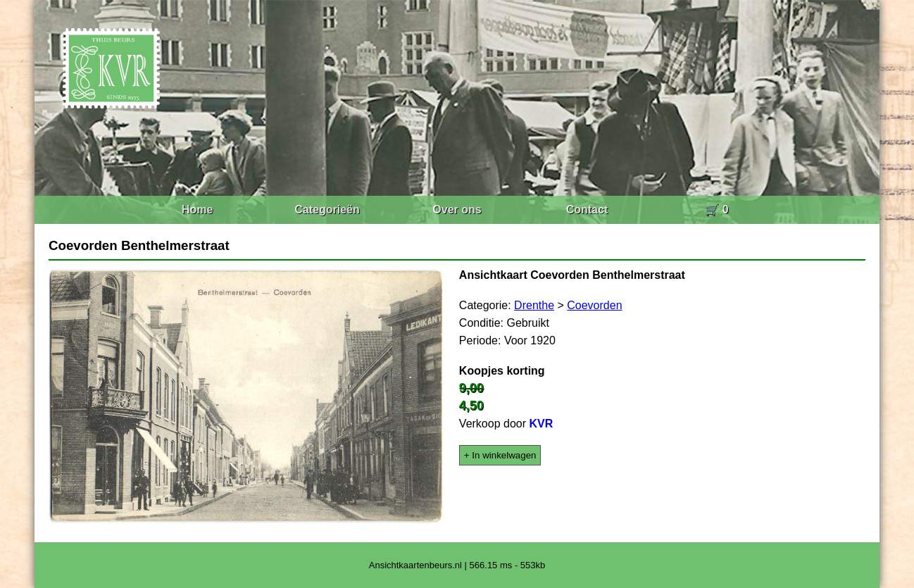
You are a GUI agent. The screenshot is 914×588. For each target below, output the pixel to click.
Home (197, 209)
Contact (587, 209)
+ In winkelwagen (500, 455)
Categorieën (327, 209)
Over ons (457, 209)
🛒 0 (716, 209)
